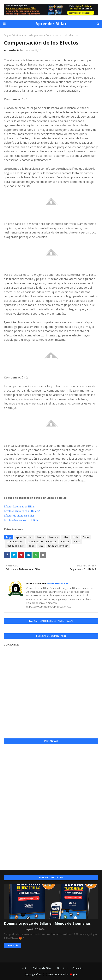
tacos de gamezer (33, 35)
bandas (54, 537)
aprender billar (24, 537)
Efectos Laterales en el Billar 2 (22, 511)
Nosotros (62, 968)
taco (41, 546)
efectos (65, 541)
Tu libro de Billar (42, 968)
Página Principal (13, 35)
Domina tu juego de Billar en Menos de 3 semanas (47, 923)
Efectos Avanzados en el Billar (22, 520)
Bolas (86, 537)
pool (31, 546)
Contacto (77, 968)
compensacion (15, 541)
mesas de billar (15, 546)
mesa (77, 541)
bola (75, 537)
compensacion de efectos (42, 541)
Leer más (12, 945)
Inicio (24, 968)
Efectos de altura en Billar (19, 516)
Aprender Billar (51, 24)
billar (65, 537)
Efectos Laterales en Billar (19, 506)
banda (41, 537)
